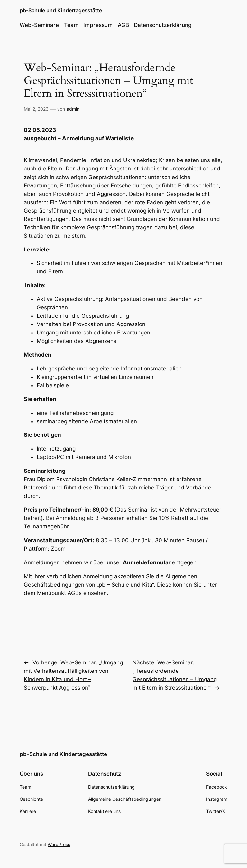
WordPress (59, 844)
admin (73, 109)
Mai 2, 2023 (36, 109)
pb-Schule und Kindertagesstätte (61, 10)
